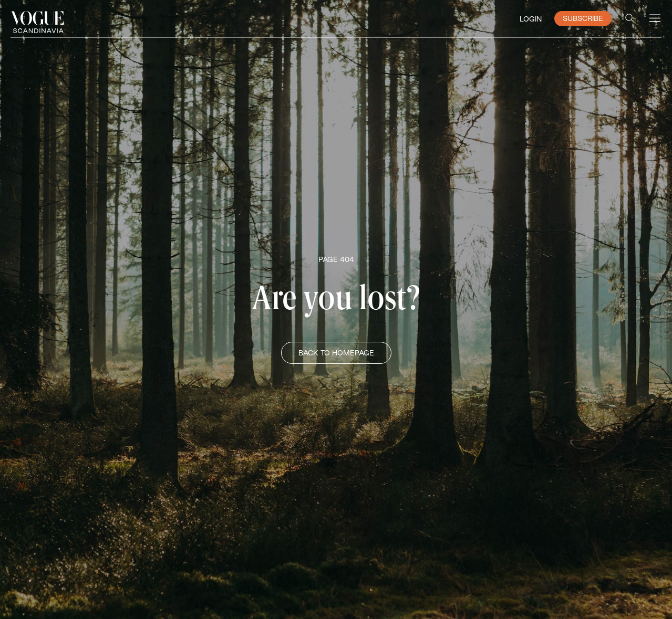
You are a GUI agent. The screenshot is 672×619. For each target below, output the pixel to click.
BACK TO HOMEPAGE (336, 353)
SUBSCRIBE (583, 18)
